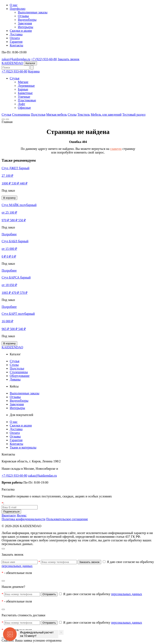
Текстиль (84, 115)
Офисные (24, 108)
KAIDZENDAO (12, 63)
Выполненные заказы (33, 12)
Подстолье (17, 368)
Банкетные (25, 93)
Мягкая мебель (57, 115)
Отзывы (23, 16)
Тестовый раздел (134, 115)
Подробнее (9, 234)
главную (116, 149)
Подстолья (38, 115)
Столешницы (21, 115)
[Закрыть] (3, 549)
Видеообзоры (27, 20)
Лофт (22, 104)
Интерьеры (25, 27)
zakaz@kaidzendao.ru (16, 59)
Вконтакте (9, 515)
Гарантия (16, 42)
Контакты (16, 45)
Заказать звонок (69, 59)
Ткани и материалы (23, 447)
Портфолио (18, 9)
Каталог (30, 63)
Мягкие (23, 82)
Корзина (34, 71)
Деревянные (26, 86)
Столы (72, 115)
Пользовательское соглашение (67, 519)
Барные (23, 89)
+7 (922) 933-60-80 (44, 59)
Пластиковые (27, 100)
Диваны (15, 379)
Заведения (25, 23)
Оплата (15, 38)
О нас (14, 5)
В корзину (9, 198)
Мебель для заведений (106, 115)
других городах (69, 469)
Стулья (15, 78)
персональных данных (17, 566)
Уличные (24, 97)
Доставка (16, 34)
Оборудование (20, 376)
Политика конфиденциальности (24, 519)
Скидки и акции (21, 31)
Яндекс (22, 515)
